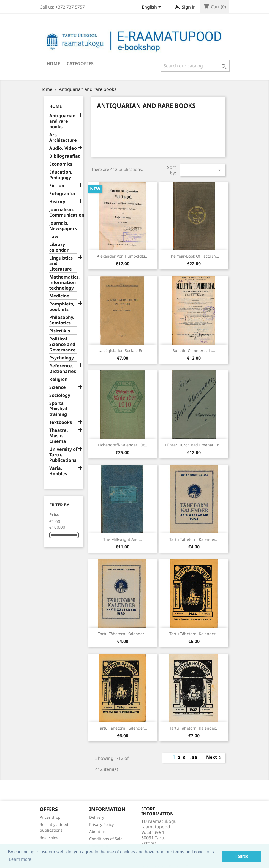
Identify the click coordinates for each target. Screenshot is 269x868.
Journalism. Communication (63, 212)
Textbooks (61, 422)
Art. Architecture (63, 137)
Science (58, 387)
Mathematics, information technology (63, 282)
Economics (61, 164)
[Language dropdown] (152, 7)
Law (54, 237)
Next (215, 758)
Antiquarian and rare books (62, 121)
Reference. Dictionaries (63, 369)
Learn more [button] (20, 859)
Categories (80, 64)
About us (97, 832)
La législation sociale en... (123, 350)
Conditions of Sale (106, 839)
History (57, 202)
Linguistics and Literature (61, 264)
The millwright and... (123, 539)
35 (195, 757)
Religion (58, 379)
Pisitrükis (60, 331)
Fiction (57, 186)
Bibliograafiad (63, 156)
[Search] (195, 66)
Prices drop (50, 817)
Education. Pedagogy (61, 175)
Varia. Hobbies (58, 471)
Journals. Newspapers (63, 226)
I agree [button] (242, 856)
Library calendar (59, 247)
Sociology (60, 395)
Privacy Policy (101, 824)
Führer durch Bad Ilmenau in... (194, 445)
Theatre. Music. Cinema (59, 436)
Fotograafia (62, 194)
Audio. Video (63, 148)
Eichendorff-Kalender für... (123, 445)
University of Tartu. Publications (63, 455)
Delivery (97, 817)
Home (53, 64)
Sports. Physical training (58, 409)
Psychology (62, 358)
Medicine (59, 296)
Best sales (49, 837)
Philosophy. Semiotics (62, 320)
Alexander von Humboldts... (123, 256)
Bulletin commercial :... (194, 350)
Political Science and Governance (63, 344)
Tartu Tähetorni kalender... (194, 539)
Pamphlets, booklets (62, 307)
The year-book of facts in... (194, 256)
